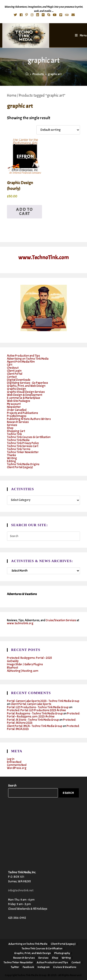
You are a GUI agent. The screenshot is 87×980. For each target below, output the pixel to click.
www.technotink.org (20, 623)
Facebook (28, 967)
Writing (12, 458)
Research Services (18, 422)
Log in (11, 759)
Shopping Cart (16, 431)
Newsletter (14, 407)
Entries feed (14, 762)
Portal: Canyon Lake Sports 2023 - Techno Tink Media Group (43, 701)
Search (12, 786)
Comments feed (17, 765)
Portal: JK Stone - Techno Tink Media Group (33, 720)
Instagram (44, 967)
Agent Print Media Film (21, 362)
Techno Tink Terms (19, 449)
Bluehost (13, 668)
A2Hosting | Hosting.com (23, 671)
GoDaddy (13, 661)
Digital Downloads (19, 380)
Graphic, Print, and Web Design (26, 386)
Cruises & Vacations (65, 967)
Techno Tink (14, 434)
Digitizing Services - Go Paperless (27, 383)
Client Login (14, 371)
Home (12, 95)
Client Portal (15, 374)
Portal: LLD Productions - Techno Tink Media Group (38, 707)
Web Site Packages (19, 401)
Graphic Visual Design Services (26, 392)
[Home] (27, 74)
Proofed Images (17, 416)
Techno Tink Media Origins (23, 464)
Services (12, 425)
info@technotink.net (21, 890)
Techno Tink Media (18, 440)
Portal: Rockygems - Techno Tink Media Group (35, 714)
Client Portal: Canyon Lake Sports (31, 704)
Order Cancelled (17, 410)
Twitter (15, 967)
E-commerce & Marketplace (24, 398)
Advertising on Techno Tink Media (28, 359)
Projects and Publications (23, 413)
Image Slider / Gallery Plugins (25, 664)
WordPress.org (17, 768)
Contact (12, 377)
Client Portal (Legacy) (20, 467)
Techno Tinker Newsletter (23, 452)
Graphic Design (16, 389)
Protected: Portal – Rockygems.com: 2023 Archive (43, 715)
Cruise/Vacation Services (61, 620)
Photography (62, 953)
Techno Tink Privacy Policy (23, 443)
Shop (10, 428)
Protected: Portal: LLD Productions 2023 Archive (36, 710)
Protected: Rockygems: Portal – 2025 (29, 658)
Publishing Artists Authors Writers (29, 419)
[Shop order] (58, 130)
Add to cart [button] (24, 212)
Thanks (11, 455)
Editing (11, 461)
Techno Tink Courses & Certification (29, 437)
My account (14, 404)
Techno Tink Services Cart (23, 446)
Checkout (13, 368)
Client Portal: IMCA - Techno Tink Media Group (35, 726)
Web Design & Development (25, 395)
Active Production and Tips (23, 356)
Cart (10, 365)
